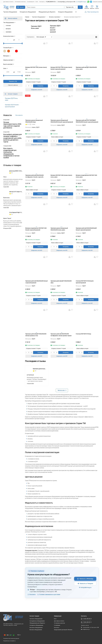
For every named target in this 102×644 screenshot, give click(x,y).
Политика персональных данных (11, 638)
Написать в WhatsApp (85, 579)
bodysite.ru (13, 641)
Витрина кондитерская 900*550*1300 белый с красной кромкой (36, 229)
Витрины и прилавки (54, 17)
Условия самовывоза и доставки (49, 594)
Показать (12, 81)
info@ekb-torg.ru (85, 587)
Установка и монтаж (20, 2)
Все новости (19, 115)
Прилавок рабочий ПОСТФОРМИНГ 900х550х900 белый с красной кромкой (87, 121)
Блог (37, 2)
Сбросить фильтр (13, 85)
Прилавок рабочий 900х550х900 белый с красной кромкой (36, 282)
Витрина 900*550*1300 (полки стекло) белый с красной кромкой (61, 68)
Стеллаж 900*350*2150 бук (83, 334)
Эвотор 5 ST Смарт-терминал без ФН (20, 192)
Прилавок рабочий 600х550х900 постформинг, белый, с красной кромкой (35, 176)
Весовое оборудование (36, 630)
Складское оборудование (65, 12)
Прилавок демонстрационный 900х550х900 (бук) (34, 121)
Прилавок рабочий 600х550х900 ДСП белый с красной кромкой (86, 229)
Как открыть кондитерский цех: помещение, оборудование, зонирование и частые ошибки (11, 153)
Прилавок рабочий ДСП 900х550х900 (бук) (61, 282)
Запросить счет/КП (37, 90)
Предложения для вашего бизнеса (63, 630)
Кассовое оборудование (36, 628)
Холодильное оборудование (28, 12)
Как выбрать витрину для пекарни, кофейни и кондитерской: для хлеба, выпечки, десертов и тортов (13, 138)
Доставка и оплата (8, 2)
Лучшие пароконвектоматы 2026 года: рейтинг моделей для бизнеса (12, 125)
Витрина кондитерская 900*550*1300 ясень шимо (86, 176)
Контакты (42, 2)
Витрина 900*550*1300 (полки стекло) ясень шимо (61, 176)
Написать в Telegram (85, 584)
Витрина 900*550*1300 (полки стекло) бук (36, 68)
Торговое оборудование (10, 12)
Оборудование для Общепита (37, 623)
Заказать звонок (98, 2)
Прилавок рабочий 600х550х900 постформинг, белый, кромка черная (61, 335)
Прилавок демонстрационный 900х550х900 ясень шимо (59, 229)
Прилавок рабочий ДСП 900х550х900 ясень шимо (86, 68)
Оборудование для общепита (47, 12)
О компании (57, 625)
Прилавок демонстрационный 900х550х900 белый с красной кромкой (62, 121)
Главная (27, 17)
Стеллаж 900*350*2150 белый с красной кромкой (85, 282)
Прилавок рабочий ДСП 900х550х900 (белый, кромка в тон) (36, 335)
